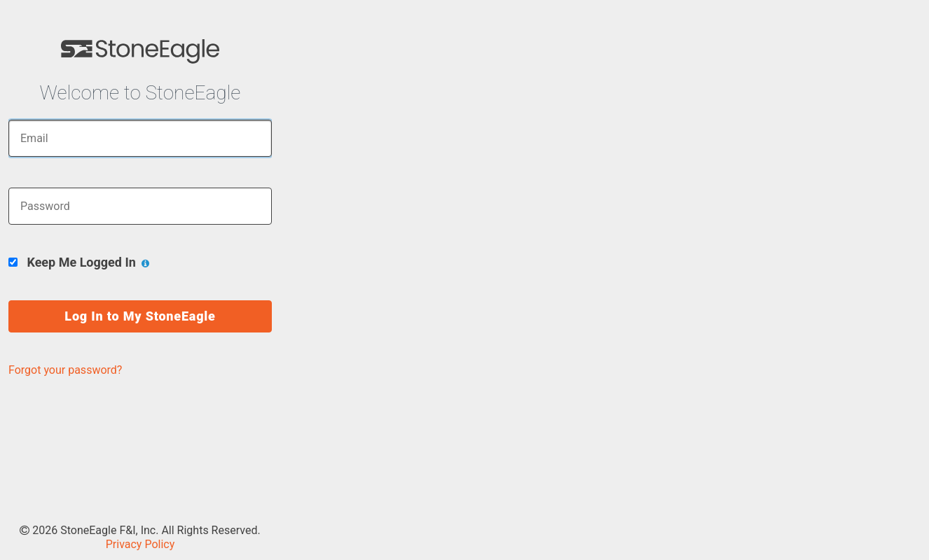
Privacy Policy (140, 544)
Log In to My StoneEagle (140, 316)
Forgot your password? (65, 370)
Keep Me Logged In (79, 262)
